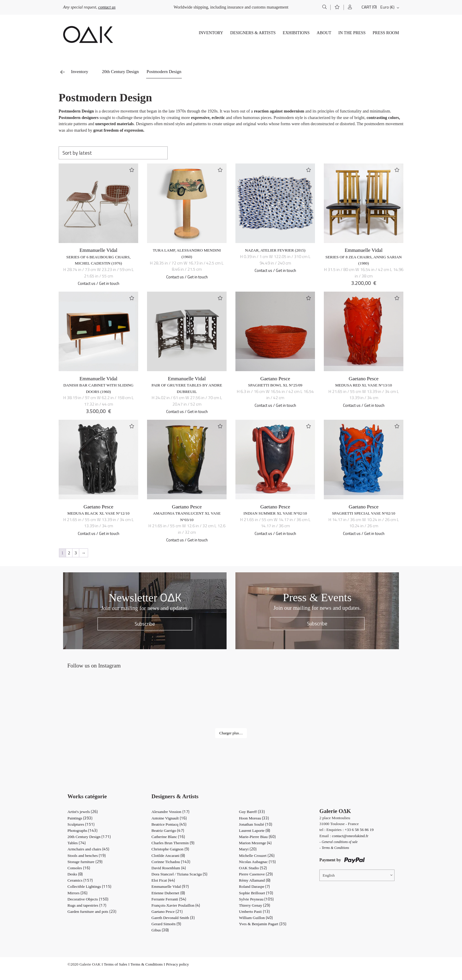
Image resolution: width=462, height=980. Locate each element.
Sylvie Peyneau (256, 899)
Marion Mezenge (255, 843)
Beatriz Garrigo (168, 831)
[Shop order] (113, 153)
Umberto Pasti (254, 912)
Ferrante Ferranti (169, 899)
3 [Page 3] (76, 553)
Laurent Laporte (255, 831)
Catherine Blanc (168, 837)
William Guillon (256, 918)
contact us (107, 7)
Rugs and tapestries (87, 905)
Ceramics (80, 880)
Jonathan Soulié (256, 824)
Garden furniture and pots (92, 912)
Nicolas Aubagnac (257, 862)
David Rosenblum (169, 868)
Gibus (160, 930)
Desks (75, 874)
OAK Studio (253, 868)
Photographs (82, 831)
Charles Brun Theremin (173, 843)
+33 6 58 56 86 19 (359, 830)
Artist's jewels (83, 812)
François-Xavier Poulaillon (176, 905)
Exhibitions (296, 33)
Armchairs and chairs (88, 849)
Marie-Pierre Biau (257, 837)
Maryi (248, 849)
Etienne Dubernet (168, 893)
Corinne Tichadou (171, 862)
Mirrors (77, 893)
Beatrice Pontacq (169, 824)
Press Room (386, 33)
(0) (374, 7)
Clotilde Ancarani (168, 856)
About (324, 33)
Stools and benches (87, 856)
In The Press (352, 33)
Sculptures (81, 824)
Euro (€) (387, 7)
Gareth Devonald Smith (173, 918)
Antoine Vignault (169, 818)
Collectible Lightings (89, 886)
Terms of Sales (115, 964)
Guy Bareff (252, 812)
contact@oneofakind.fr (350, 836)
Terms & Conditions (147, 964)
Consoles (79, 868)
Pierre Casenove (256, 874)
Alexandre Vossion (170, 812)
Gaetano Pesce (275, 379)
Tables (77, 843)
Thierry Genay (255, 905)
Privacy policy (177, 964)
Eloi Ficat (163, 880)
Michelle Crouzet (257, 856)
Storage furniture (85, 862)
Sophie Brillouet (256, 893)
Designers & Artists (253, 33)
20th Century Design (120, 72)
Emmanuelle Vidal (99, 250)
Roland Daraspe (254, 886)
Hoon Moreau (254, 818)
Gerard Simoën (166, 924)
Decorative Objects (88, 899)
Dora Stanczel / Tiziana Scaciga (179, 874)
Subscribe (145, 624)
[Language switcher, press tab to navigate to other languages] (357, 875)
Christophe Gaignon (170, 849)
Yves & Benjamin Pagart (263, 924)
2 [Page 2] (69, 553)
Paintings (80, 818)
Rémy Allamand (255, 880)
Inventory (211, 33)
